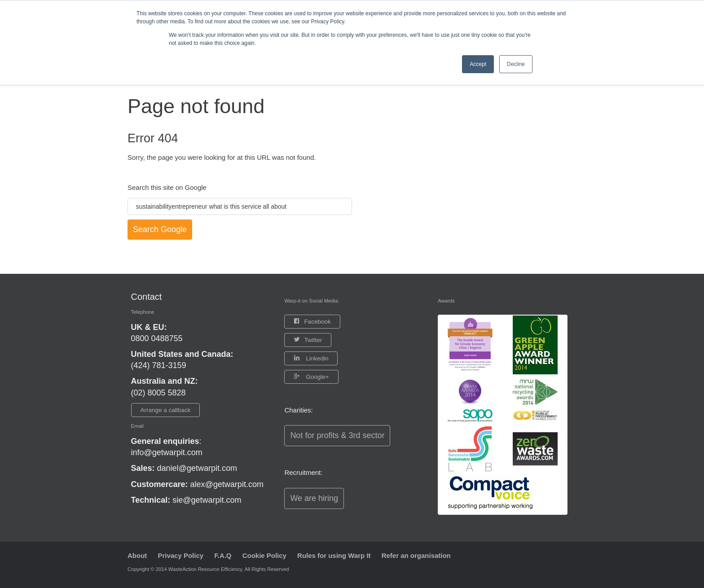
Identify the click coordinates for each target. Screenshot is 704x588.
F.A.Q (223, 555)
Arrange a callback (166, 410)
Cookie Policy (264, 555)
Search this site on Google (167, 187)
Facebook (317, 322)
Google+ (316, 377)
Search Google (160, 229)
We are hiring (314, 498)
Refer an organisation (416, 555)
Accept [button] (478, 64)
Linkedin (316, 358)
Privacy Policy (181, 555)
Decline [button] (516, 64)
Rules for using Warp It (334, 555)
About (137, 555)
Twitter (313, 340)
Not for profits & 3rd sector (337, 435)
